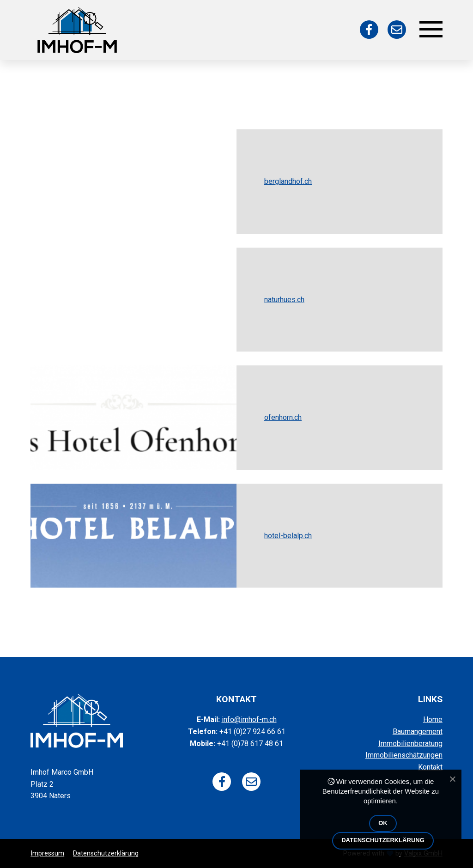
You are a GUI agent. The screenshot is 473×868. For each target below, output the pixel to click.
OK (383, 823)
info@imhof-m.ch (249, 719)
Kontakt (430, 767)
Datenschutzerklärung (106, 853)
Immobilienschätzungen (404, 755)
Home (433, 719)
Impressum (47, 853)
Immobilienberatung (410, 744)
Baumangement (418, 731)
